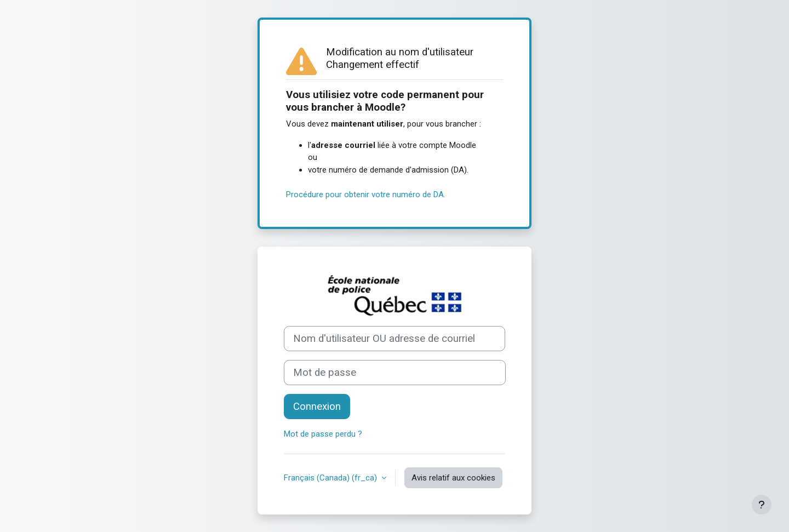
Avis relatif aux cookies (453, 478)
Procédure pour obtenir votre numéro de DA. (366, 195)
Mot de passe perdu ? (323, 434)
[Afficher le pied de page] (762, 505)
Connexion (317, 407)
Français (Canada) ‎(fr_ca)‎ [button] (331, 478)
